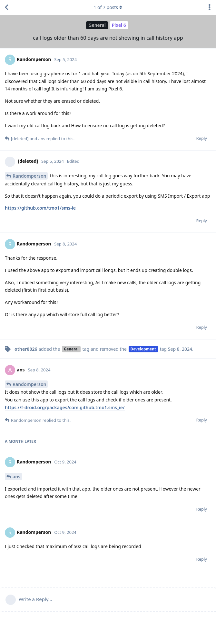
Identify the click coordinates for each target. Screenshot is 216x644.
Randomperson (29, 176)
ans (16, 477)
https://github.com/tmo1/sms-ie (40, 208)
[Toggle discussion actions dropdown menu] (210, 7)
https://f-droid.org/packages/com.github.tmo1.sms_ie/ (65, 407)
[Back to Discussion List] (6, 7)
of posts (108, 7)
